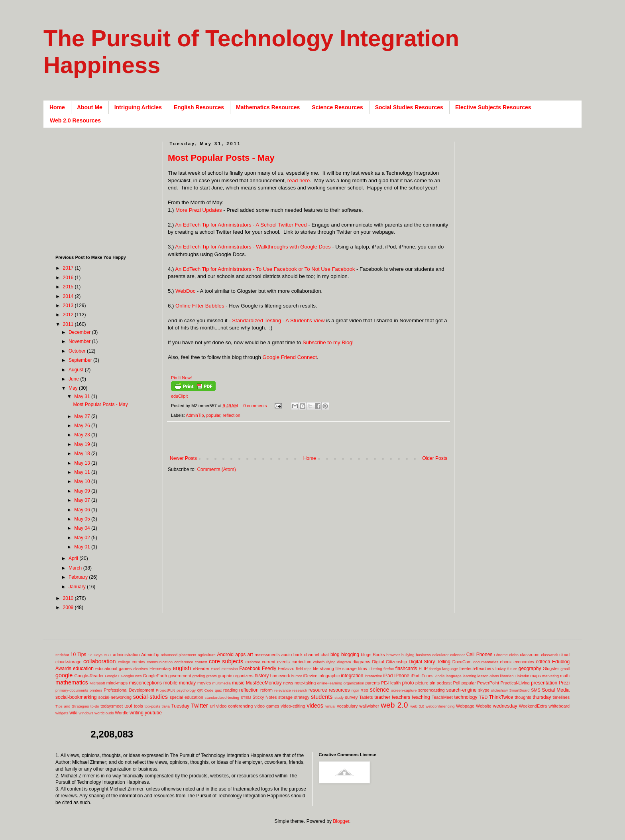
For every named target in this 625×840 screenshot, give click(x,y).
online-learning (330, 683)
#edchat (62, 655)
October (78, 351)
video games (267, 706)
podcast (444, 683)
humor (297, 676)
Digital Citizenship (389, 662)
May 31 (83, 396)
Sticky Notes (265, 697)
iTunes (427, 676)
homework (280, 676)
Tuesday (180, 706)
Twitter (199, 706)
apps (240, 655)
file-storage (346, 668)
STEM (246, 697)
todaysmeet (112, 706)
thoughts (523, 697)
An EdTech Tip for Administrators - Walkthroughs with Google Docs (253, 247)
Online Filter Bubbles (200, 306)
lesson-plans (488, 676)
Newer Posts (183, 458)
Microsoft (97, 683)
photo (408, 683)
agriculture (207, 655)
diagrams (362, 662)
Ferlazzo (286, 668)
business (423, 655)
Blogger (341, 821)
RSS (364, 690)
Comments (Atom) (216, 469)
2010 (69, 598)
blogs (366, 655)
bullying (408, 655)
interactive (373, 676)
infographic (329, 676)
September (81, 360)
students (322, 697)
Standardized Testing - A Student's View (278, 320)
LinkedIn (522, 676)
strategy (302, 697)
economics (524, 662)
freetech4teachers (476, 668)
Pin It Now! (181, 378)
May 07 (83, 500)
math (565, 676)
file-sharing (323, 668)
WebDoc (185, 291)
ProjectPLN (166, 690)
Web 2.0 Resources (75, 120)
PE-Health (391, 683)
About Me (90, 107)
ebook (506, 662)
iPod (415, 676)
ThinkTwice (501, 697)
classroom (530, 655)
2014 (69, 296)
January (78, 587)
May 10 (83, 481)
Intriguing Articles (138, 107)
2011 (69, 324)
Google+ (112, 676)
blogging (350, 655)
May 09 (83, 491)
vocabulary (347, 706)
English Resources (199, 107)
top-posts (152, 706)
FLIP (423, 668)
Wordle (122, 713)
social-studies (150, 697)
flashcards (406, 668)
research (300, 690)
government (180, 676)
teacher (382, 697)
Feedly (269, 668)
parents (373, 683)
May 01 (83, 547)
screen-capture (404, 690)
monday (188, 683)
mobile (170, 683)
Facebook (250, 668)
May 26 (83, 426)
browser (393, 655)
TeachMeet (442, 697)
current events (276, 662)
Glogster (551, 668)
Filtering (375, 669)
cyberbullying (324, 662)
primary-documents (72, 690)
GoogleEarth (155, 676)
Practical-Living (515, 683)
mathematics (72, 682)
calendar (457, 655)
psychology (186, 690)
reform (266, 690)
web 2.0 (394, 705)
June (74, 379)
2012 (69, 315)
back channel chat (311, 655)
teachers (401, 697)
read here (299, 180)
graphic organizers (236, 676)
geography (530, 668)
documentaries (486, 662)
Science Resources (337, 107)
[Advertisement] (313, 443)
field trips (304, 669)
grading (199, 676)
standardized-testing (222, 697)
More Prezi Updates (199, 210)
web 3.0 (418, 706)
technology (466, 697)
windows (86, 713)
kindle (440, 676)
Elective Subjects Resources (493, 107)
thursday (542, 697)
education (83, 668)
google (64, 675)
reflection (232, 415)
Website (484, 706)
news (288, 683)
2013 (69, 306)
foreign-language (444, 669)
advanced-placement (178, 655)
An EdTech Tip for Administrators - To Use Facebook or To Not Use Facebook (265, 269)
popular (213, 415)
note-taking (305, 683)
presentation (544, 683)
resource (318, 690)
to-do (95, 706)
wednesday (505, 706)
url (212, 706)
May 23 (83, 435)
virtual (330, 706)
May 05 (83, 519)
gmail (565, 669)
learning (470, 676)
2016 (69, 278)
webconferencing (440, 706)
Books (379, 655)
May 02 (83, 538)
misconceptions (145, 683)
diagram (344, 662)
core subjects (226, 661)
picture (422, 683)
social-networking (115, 697)
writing (137, 713)
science (380, 690)
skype (484, 690)
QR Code (205, 690)
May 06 (83, 510)
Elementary (160, 668)
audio (287, 655)
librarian (507, 676)
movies (204, 683)
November (80, 341)
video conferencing (235, 706)
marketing (550, 676)
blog (335, 655)
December (80, 332)
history (262, 676)
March (76, 568)
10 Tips (79, 655)
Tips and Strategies (72, 706)
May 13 (83, 463)
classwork (550, 655)
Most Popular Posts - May (221, 158)
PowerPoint (488, 683)
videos (315, 706)
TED (483, 697)
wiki (73, 713)
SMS (536, 690)
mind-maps (117, 683)
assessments (267, 655)
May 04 (83, 528)
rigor (355, 690)
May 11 (83, 472)
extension (230, 669)
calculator (441, 655)
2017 (69, 268)
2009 (69, 607)
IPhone (402, 676)
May (74, 388)
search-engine (461, 690)
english (182, 668)
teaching (421, 697)
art (250, 655)
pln (432, 683)
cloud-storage (68, 662)
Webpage (465, 706)
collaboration (100, 661)
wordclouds (104, 713)
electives (141, 669)
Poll (457, 683)
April (74, 558)
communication (160, 662)
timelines (561, 697)
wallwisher (369, 706)
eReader (201, 668)
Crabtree (253, 662)
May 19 (83, 444)
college (124, 662)
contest (201, 662)
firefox (389, 669)
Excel (215, 669)
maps (535, 676)
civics (514, 655)
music (238, 683)
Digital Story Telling (429, 662)
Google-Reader (89, 676)
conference (184, 662)
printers (96, 690)
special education (187, 697)
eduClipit (179, 396)
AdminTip (195, 415)
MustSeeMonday (264, 683)
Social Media (556, 690)
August (77, 370)
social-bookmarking (76, 697)
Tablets (366, 697)
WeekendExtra (533, 706)
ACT (107, 655)
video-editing (293, 706)
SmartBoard (519, 690)
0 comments (255, 406)
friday (501, 668)
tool (128, 706)
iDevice (310, 676)
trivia (166, 706)
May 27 (83, 416)
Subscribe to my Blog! (328, 342)
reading (230, 690)
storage (285, 697)
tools (139, 706)
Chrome (501, 655)
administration (126, 655)
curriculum (301, 662)
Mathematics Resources (268, 107)
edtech (543, 662)
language (453, 676)
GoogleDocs (131, 676)
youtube (153, 713)
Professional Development (129, 690)
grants (211, 676)
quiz (218, 690)
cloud (564, 655)
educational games (113, 668)
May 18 (83, 454)
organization (354, 683)
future (512, 669)
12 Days (95, 655)
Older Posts (435, 458)
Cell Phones (480, 655)
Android (225, 655)
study (339, 697)
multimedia (221, 683)
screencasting (431, 690)
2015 (69, 287)
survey (352, 697)
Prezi (564, 683)
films (363, 668)
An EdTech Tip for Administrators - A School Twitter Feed (241, 225)
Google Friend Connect (290, 357)
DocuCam (462, 662)
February (79, 577)
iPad (388, 676)
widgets (62, 713)
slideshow (499, 690)
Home (57, 107)
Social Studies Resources (409, 107)
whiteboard (559, 706)
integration (352, 676)
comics (139, 662)
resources (339, 690)
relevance (283, 690)
